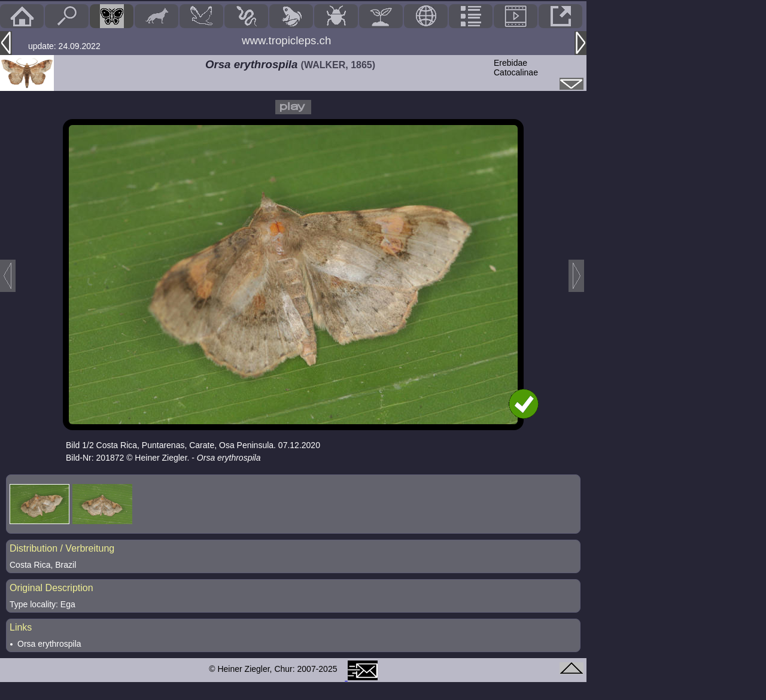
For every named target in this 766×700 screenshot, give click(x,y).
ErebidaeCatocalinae (516, 68)
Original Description (51, 588)
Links (21, 627)
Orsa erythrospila (49, 644)
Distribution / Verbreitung (62, 548)
